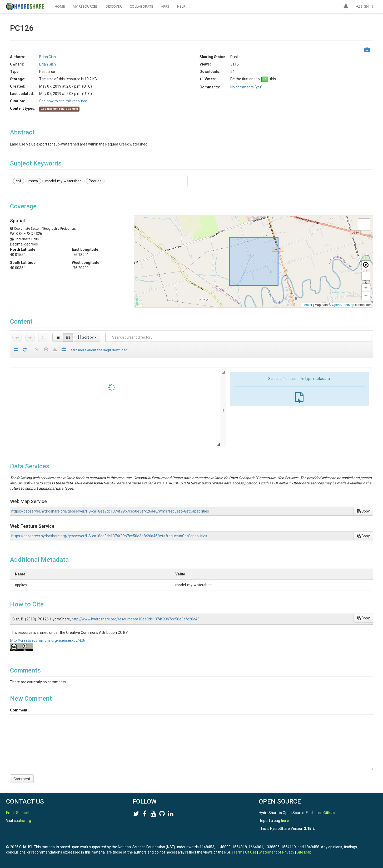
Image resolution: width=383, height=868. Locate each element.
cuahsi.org (23, 821)
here (285, 821)
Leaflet (307, 305)
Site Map (304, 852)
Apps (165, 6)
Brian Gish (48, 57)
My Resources (85, 6)
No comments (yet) (246, 87)
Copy (363, 511)
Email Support (18, 813)
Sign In (365, 6)
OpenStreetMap (343, 305)
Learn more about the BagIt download (98, 350)
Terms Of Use (245, 852)
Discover (114, 6)
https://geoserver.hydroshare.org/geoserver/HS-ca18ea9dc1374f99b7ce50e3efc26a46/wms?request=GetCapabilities (110, 511)
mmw (33, 181)
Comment (19, 710)
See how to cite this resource (63, 101)
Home (60, 6)
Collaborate (141, 6)
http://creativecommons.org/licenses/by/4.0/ (48, 640)
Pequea (95, 181)
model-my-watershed (63, 181)
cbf (19, 181)
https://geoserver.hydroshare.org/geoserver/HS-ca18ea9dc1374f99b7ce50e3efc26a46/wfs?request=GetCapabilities (109, 536)
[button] (346, 7)
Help (181, 6)
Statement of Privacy (277, 852)
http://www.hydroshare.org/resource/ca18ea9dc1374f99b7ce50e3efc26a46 (136, 619)
